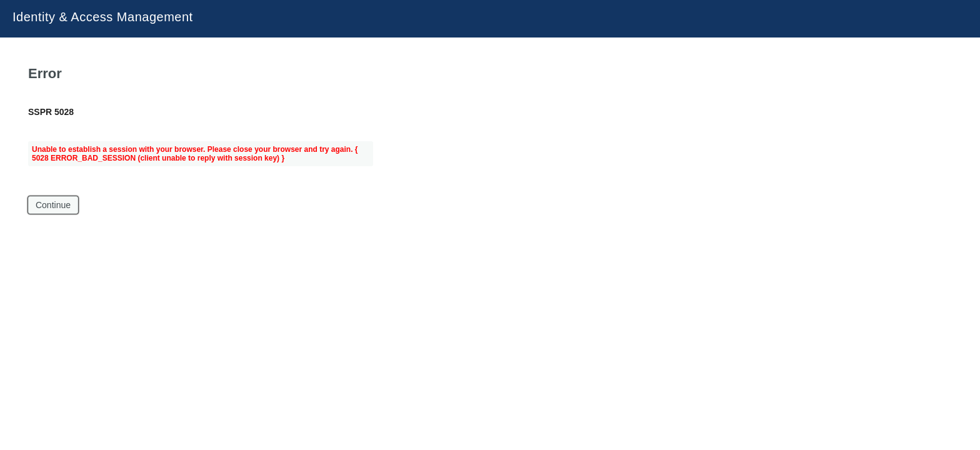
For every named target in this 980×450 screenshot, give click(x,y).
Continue (53, 205)
